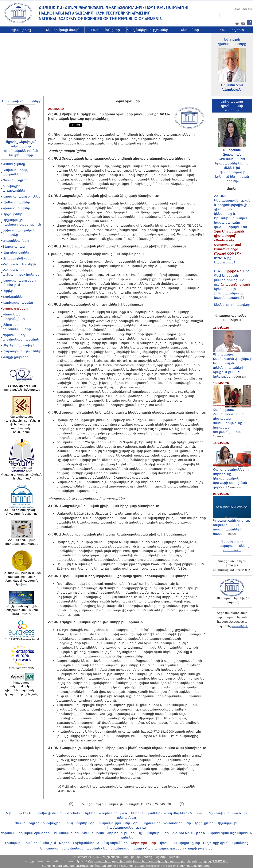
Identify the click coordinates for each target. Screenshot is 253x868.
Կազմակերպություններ (148, 30)
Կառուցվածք (14, 164)
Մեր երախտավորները (22, 101)
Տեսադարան (14, 246)
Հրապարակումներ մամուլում (30, 843)
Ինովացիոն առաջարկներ (65, 823)
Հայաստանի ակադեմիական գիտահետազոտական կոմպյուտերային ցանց (22, 687)
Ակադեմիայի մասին (63, 30)
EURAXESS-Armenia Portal (22, 638)
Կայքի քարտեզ (16, 357)
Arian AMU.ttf (240, 626)
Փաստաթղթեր (15, 180)
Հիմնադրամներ (16, 202)
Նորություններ (15, 308)
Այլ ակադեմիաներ (18, 258)
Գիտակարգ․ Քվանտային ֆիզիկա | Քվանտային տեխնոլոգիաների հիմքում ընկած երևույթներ (232, 364)
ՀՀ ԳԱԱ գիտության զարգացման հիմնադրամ (22, 386)
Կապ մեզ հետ (232, 30)
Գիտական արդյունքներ (179, 843)
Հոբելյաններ (13, 297)
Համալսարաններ (18, 302)
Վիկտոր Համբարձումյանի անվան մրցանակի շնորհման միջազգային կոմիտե (22, 577)
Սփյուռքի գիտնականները (226, 843)
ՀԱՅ (237, 9)
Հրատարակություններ (23, 196)
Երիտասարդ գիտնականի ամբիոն (70, 848)
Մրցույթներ (12, 214)
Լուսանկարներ (16, 241)
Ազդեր (8, 291)
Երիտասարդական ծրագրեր (25, 833)
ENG (244, 9)
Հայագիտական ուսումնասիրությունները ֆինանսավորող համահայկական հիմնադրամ (22, 423)
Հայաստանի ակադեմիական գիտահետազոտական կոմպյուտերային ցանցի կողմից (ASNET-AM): (158, 861)
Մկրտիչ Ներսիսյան (21, 142)
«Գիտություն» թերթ (19, 264)
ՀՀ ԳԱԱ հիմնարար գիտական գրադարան (22, 541)
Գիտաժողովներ (16, 208)
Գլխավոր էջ (21, 30)
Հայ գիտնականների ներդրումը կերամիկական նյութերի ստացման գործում (232, 477)
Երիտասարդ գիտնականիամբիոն (232, 106)
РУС (251, 9)
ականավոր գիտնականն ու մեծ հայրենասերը (21, 151)
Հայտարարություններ (22, 351)
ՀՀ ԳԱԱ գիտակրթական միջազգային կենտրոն (22, 510)
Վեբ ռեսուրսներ (16, 252)
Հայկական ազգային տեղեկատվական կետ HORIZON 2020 (22, 609)
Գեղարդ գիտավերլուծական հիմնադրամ (22, 475)
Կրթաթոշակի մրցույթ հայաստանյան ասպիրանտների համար (232, 525)
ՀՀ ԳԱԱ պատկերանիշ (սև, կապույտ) (232, 599)
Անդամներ (190, 30)
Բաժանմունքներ (105, 30)
